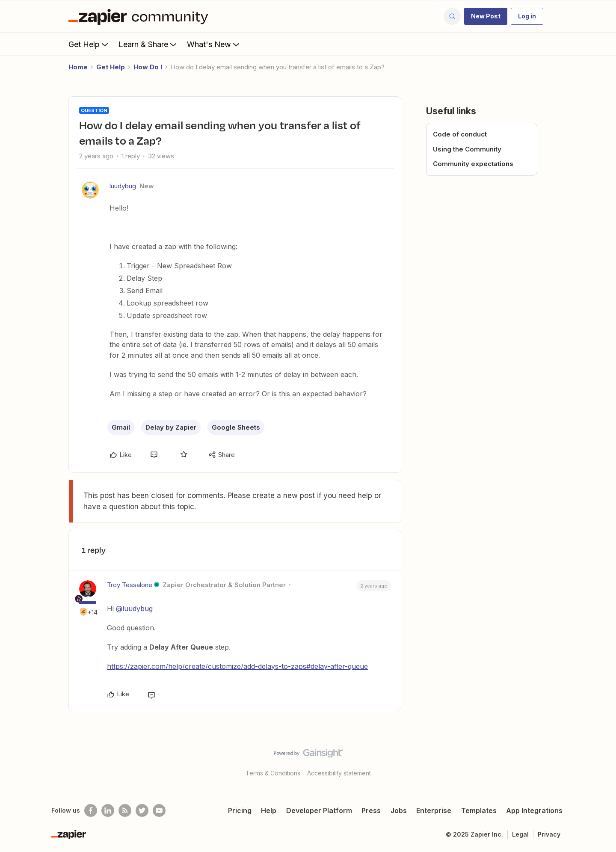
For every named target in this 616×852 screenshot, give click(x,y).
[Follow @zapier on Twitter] (142, 810)
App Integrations (534, 810)
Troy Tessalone (130, 585)
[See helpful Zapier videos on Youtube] (159, 810)
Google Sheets (236, 427)
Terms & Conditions (273, 773)
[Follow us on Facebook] (91, 810)
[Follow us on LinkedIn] (108, 810)
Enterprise (434, 810)
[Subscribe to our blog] (125, 810)
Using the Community (467, 149)
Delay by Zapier (171, 427)
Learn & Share (148, 44)
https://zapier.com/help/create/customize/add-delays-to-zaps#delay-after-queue (237, 666)
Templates (479, 810)
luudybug (123, 186)
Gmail (121, 427)
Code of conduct (460, 134)
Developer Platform (319, 810)
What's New (214, 44)
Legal (520, 834)
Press (371, 810)
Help (269, 810)
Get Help (89, 44)
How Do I (148, 67)
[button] (486, 16)
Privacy (549, 834)
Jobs (399, 810)
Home (78, 67)
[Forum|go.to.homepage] (140, 16)
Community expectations (473, 164)
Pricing (240, 810)
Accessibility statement (339, 773)
